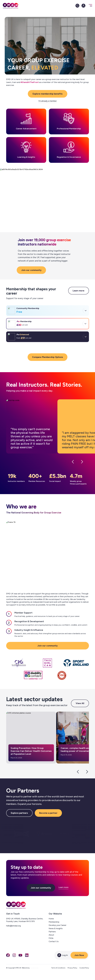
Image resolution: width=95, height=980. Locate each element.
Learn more (79, 291)
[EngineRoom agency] (34, 968)
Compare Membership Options (47, 357)
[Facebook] (8, 955)
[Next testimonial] (82, 462)
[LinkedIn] (27, 955)
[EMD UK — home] (16, 905)
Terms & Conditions (58, 968)
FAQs (51, 938)
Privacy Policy (72, 968)
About (51, 935)
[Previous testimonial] (73, 462)
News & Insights (56, 928)
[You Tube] (20, 955)
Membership (54, 922)
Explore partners (19, 813)
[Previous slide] (78, 772)
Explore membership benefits (48, 94)
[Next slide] (87, 772)
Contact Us (54, 941)
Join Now (79, 955)
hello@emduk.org (13, 926)
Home (51, 919)
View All (80, 703)
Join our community (31, 270)
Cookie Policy (84, 968)
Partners (52, 932)
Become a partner (48, 813)
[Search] (77, 6)
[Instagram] (14, 955)
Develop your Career (57, 925)
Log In (63, 955)
